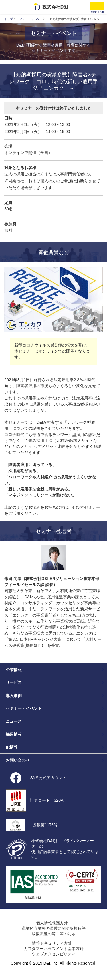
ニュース (14, 721)
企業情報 (14, 670)
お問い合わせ (18, 760)
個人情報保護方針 (52, 923)
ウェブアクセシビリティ (54, 954)
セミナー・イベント (30, 19)
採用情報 (14, 734)
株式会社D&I (55, 7)
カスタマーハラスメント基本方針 (54, 949)
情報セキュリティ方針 (52, 943)
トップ (9, 19)
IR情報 (12, 747)
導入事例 (14, 696)
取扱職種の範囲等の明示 (54, 934)
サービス (14, 682)
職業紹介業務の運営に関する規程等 (54, 928)
